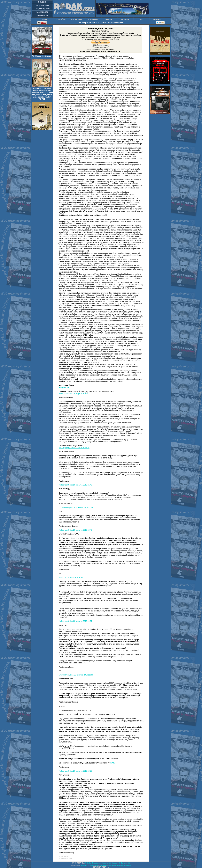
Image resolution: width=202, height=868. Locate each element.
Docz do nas (96, 863)
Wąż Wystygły (65, 448)
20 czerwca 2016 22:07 (83, 621)
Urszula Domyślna (66, 507)
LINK (113, 763)
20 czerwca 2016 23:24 (83, 507)
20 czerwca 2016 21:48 (83, 485)
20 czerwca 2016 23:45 (83, 530)
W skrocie (84, 865)
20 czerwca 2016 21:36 (80, 448)
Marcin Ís (63, 577)
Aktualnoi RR (106, 863)
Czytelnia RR (125, 863)
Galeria (110, 865)
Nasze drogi (116, 863)
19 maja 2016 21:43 (81, 394)
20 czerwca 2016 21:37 (76, 577)
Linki (123, 865)
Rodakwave (103, 865)
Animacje (117, 865)
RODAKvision (93, 865)
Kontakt (128, 865)
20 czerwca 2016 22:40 (83, 675)
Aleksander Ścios (66, 394)
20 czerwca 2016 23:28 (83, 771)
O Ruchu (88, 863)
